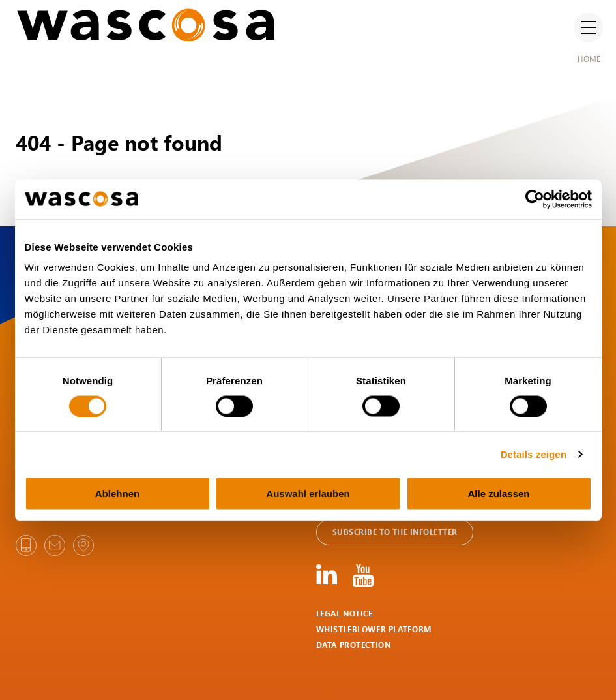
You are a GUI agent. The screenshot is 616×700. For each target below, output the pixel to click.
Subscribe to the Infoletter (395, 532)
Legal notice (345, 614)
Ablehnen (117, 494)
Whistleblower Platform (374, 629)
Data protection (354, 645)
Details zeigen (534, 454)
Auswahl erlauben (308, 494)
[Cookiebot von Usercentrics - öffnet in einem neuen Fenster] (535, 199)
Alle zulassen (498, 494)
